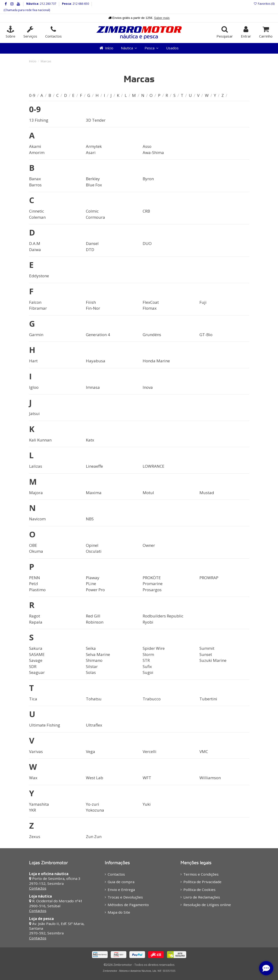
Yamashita (39, 804)
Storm (148, 654)
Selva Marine (98, 654)
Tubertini (208, 699)
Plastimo (37, 590)
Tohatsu (94, 699)
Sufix (147, 666)
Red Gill (93, 616)
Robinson (95, 622)
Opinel (92, 545)
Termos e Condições (201, 874)
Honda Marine (156, 361)
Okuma (36, 551)
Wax (33, 778)
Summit (207, 648)
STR (146, 660)
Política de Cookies (199, 890)
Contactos (38, 888)
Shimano (94, 660)
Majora (36, 493)
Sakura (36, 648)
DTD (90, 250)
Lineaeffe (94, 466)
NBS (90, 519)
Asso (147, 146)
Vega (90, 751)
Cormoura (95, 217)
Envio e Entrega (121, 890)
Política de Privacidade (202, 882)
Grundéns (152, 335)
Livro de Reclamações (202, 897)
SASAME (37, 654)
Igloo (34, 387)
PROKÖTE (152, 578)
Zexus (35, 837)
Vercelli (150, 751)
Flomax (150, 308)
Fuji (203, 302)
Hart (33, 361)
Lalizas (36, 466)
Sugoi (148, 672)
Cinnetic (37, 211)
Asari (91, 152)
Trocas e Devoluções (125, 897)
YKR (33, 810)
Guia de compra (121, 882)
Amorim (37, 152)
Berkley (93, 179)
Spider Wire (154, 648)
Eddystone (39, 276)
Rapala (36, 622)
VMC (204, 751)
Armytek (94, 146)
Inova (148, 387)
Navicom (37, 519)
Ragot (35, 616)
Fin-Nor (93, 308)
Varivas (36, 751)
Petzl (34, 584)
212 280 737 (48, 4)
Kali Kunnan (40, 440)
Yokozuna (95, 810)
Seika (91, 648)
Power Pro (95, 590)
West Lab (95, 778)
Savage (36, 660)
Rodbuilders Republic (163, 616)
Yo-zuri (93, 804)
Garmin (36, 335)
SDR (33, 666)
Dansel (92, 243)
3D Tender (96, 120)
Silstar (92, 666)
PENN (35, 578)
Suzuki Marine (213, 660)
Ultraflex (94, 725)
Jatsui (34, 413)
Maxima (94, 493)
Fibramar (38, 308)
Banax (35, 179)
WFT (147, 778)
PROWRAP (209, 578)
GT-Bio (206, 335)
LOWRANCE (154, 466)
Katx (90, 440)
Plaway (93, 578)
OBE (33, 545)
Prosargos (152, 590)
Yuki (147, 804)
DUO (147, 243)
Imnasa (93, 387)
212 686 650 (80, 4)
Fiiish (91, 302)
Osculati (94, 551)
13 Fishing (39, 120)
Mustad (207, 493)
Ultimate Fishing (45, 725)
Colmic (92, 211)
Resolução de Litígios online (207, 905)
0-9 (33, 95)
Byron (148, 179)
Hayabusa (96, 361)
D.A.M (35, 243)
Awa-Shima (153, 152)
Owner (149, 545)
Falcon (35, 302)
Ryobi (148, 622)
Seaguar (37, 672)
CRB (146, 211)
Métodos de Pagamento (128, 905)
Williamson (210, 778)
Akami (35, 146)
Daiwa (35, 250)
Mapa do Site (119, 912)
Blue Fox (94, 185)
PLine (91, 584)
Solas (91, 672)
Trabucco (152, 699)
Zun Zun (94, 837)
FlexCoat (151, 302)
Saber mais (162, 18)
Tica (33, 699)
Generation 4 (98, 335)
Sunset (206, 654)
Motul (148, 493)
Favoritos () (264, 4)
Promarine (153, 584)
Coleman (37, 217)
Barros (35, 185)
